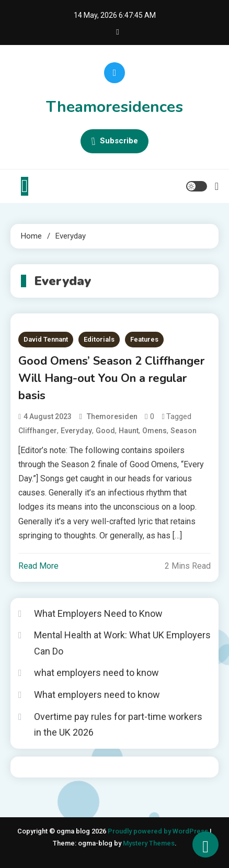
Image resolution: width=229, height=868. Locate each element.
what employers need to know (96, 673)
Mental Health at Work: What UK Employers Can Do (122, 643)
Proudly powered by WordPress (159, 831)
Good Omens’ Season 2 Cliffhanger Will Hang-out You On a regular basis (111, 378)
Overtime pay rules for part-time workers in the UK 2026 (118, 725)
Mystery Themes (149, 843)
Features (144, 339)
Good (105, 431)
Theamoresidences (115, 107)
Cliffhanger (38, 431)
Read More (38, 566)
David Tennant (46, 339)
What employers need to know (97, 695)
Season (184, 431)
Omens (154, 431)
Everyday (76, 431)
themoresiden (112, 416)
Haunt (129, 431)
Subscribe (115, 141)
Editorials (99, 339)
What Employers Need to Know (98, 613)
